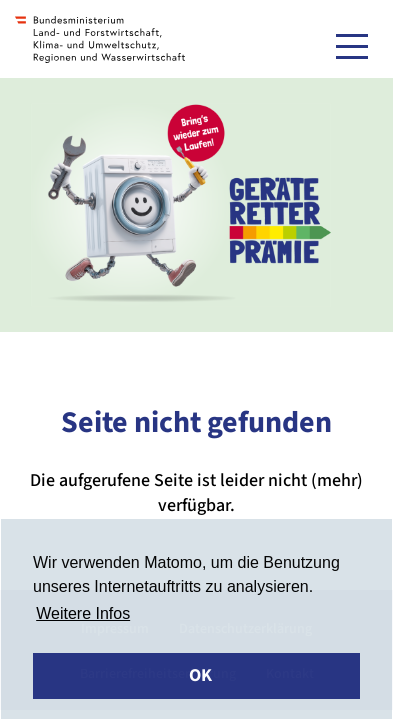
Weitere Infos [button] (83, 613)
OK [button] (200, 675)
